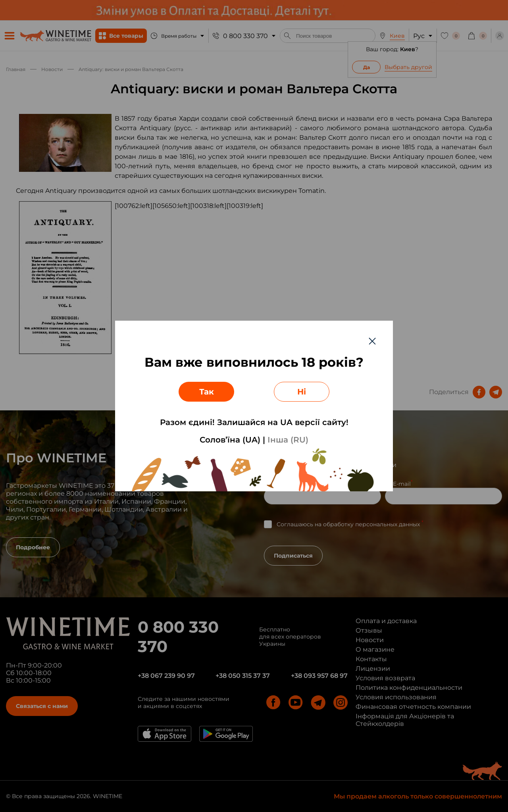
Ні (302, 392)
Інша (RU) (288, 440)
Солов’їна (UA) (230, 440)
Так (207, 392)
